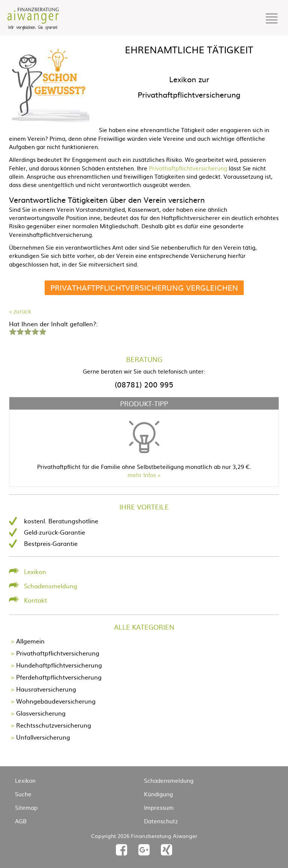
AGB (21, 821)
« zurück (20, 311)
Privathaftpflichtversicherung (188, 168)
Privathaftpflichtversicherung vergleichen (144, 287)
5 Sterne (42, 331)
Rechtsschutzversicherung (54, 725)
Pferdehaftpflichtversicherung (59, 677)
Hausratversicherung (46, 689)
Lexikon (35, 571)
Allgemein (30, 641)
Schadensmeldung (51, 586)
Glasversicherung (41, 713)
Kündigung (158, 794)
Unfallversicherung (43, 737)
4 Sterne (35, 331)
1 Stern (12, 331)
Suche (23, 794)
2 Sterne (20, 331)
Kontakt (35, 600)
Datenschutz (161, 821)
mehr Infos (142, 475)
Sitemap (26, 807)
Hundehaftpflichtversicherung (59, 665)
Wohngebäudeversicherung (56, 701)
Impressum (159, 807)
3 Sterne (27, 331)
